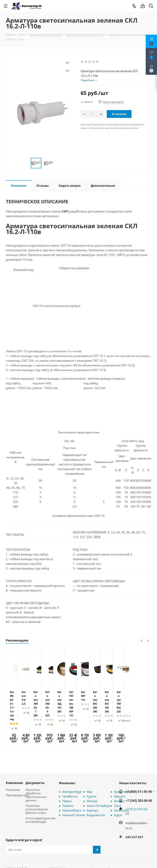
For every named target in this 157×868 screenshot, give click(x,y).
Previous (142, 641)
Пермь (67, 776)
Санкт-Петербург (99, 780)
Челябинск (70, 771)
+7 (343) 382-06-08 (139, 775)
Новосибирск (72, 785)
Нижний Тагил (73, 790)
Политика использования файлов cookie (37, 784)
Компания (14, 758)
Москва (92, 776)
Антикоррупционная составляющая (40, 795)
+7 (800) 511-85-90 (139, 766)
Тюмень (68, 780)
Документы (35, 758)
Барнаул (93, 785)
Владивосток (96, 790)
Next (148, 641)
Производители (17, 770)
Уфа (89, 766)
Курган (92, 771)
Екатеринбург (72, 766)
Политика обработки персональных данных (36, 770)
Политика (13, 764)
